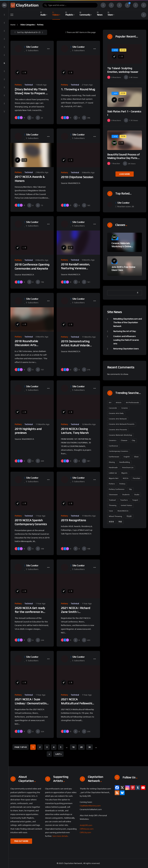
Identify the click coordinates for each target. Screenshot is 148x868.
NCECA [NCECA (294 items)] (126, 478)
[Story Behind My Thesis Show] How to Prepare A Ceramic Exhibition (31, 93)
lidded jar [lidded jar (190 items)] (113, 473)
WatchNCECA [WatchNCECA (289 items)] (123, 511)
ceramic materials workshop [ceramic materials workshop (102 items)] (120, 435)
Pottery (18, 85)
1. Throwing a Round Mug (78, 89)
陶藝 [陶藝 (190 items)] (120, 522)
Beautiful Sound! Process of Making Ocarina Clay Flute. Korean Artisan (123, 158)
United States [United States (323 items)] (126, 505)
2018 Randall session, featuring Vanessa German (75, 268)
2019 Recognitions (73, 520)
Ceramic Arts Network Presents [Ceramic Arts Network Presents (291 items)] (122, 424)
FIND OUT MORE (21, 841)
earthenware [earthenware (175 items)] (114, 457)
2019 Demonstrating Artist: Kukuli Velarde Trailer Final (75, 345)
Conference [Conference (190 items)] (113, 446)
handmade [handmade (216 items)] (113, 467)
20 (81, 747)
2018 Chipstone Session (77, 177)
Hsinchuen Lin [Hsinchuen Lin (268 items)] (128, 467)
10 (73, 747)
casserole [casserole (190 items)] (113, 408)
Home (13, 25)
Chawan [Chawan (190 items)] (124, 440)
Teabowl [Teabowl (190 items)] (112, 500)
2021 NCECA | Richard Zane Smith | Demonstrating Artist (76, 612)
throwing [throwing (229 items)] (113, 505)
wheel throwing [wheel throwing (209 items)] (115, 516)
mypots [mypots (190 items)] (124, 473)
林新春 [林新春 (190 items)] (111, 522)
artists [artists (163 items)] (119, 403)
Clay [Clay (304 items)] (133, 440)
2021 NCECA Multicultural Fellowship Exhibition (77, 703)
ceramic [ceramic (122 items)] (125, 408)
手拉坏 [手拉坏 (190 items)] (129, 516)
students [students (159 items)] (126, 495)
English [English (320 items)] (127, 457)
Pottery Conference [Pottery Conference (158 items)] (117, 489)
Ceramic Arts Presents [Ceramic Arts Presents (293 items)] (118, 430)
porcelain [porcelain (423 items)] (137, 478)
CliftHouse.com (87, 829)
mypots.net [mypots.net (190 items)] (114, 478)
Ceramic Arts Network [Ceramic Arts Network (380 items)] (118, 419)
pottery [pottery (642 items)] (122, 484)
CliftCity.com (85, 832)
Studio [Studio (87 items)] (137, 495)
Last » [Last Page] (58, 754)
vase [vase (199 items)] (111, 511)
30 (89, 747)
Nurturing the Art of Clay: (125, 331)
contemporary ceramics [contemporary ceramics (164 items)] (119, 451)
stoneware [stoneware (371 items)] (113, 495)
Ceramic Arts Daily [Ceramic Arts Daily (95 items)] (116, 413)
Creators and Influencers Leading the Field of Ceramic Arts (126, 340)
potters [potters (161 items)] (112, 484)
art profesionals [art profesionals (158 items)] (132, 403)
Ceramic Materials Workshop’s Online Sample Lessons (121, 246)
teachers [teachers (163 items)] (124, 500)
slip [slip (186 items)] (130, 489)
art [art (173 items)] (110, 403)
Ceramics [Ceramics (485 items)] (113, 440)
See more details (60, 836)
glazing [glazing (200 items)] (112, 462)
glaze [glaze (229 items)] (136, 457)
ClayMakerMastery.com (90, 806)
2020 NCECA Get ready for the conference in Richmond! (30, 612)
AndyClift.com (86, 825)
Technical (29, 85)
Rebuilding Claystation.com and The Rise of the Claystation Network (128, 322)
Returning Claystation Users (126, 349)
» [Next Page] (49, 754)
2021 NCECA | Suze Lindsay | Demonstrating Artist (31, 703)
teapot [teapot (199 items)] (135, 500)
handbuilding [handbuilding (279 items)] (125, 462)
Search (138, 293)
